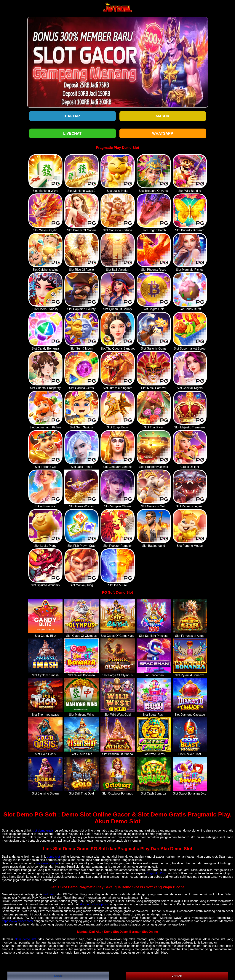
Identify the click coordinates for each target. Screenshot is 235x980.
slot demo (50, 894)
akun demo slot (25, 939)
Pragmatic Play (156, 873)
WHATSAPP (163, 133)
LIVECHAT (72, 133)
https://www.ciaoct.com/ (17, 921)
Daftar (72, 116)
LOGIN (58, 976)
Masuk (163, 116)
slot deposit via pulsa (94, 904)
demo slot (53, 857)
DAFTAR (177, 976)
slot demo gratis (43, 831)
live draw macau (47, 863)
